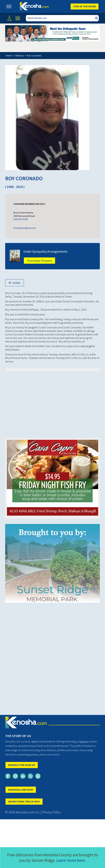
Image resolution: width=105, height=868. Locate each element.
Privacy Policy (51, 812)
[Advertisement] (53, 400)
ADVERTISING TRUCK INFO (24, 801)
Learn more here (71, 860)
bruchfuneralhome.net (25, 228)
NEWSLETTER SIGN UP (22, 765)
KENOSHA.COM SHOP (21, 790)
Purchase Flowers (39, 261)
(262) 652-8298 (21, 219)
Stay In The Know (85, 6)
